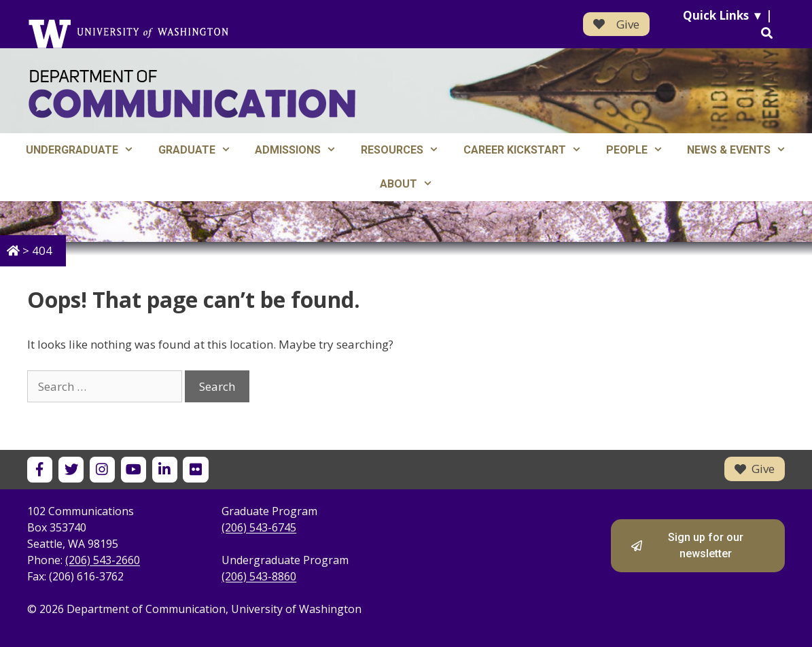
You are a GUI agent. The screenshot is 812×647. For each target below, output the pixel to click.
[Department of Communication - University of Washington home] (192, 94)
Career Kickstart (529, 150)
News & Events (743, 150)
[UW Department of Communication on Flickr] (195, 469)
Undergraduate (86, 150)
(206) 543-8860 (259, 576)
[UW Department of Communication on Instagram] (102, 469)
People (641, 150)
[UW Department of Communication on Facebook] (40, 469)
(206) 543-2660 (103, 560)
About (412, 184)
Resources (406, 150)
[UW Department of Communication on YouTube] (134, 469)
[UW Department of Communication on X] (71, 469)
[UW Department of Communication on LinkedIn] (165, 469)
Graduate (201, 150)
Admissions (302, 150)
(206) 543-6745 (259, 527)
